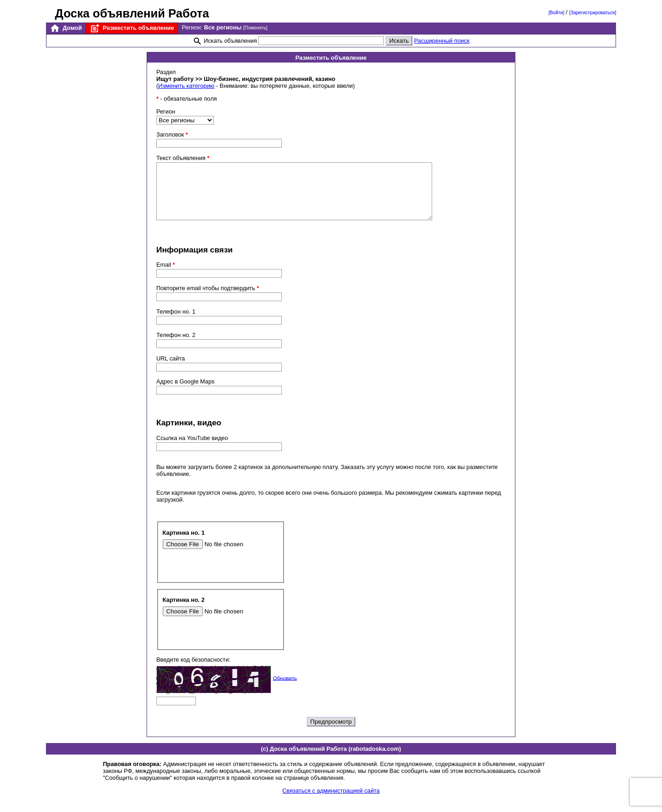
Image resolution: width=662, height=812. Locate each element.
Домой (66, 28)
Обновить (285, 689)
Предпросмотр (331, 733)
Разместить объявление (132, 28)
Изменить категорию (186, 86)
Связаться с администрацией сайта (331, 802)
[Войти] (556, 13)
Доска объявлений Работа (132, 13)
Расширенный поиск (442, 41)
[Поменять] (255, 28)
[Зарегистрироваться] (593, 13)
